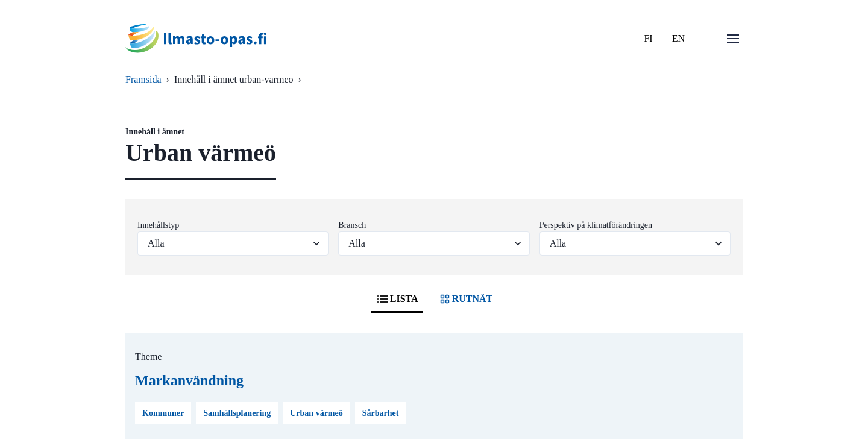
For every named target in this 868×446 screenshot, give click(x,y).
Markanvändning (189, 380)
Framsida (143, 79)
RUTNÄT (465, 299)
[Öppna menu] (733, 39)
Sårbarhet (381, 413)
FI (648, 38)
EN (678, 38)
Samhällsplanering (237, 413)
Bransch (352, 225)
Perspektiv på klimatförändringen (596, 225)
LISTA (397, 299)
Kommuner (163, 413)
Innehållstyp (158, 225)
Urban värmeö (316, 413)
